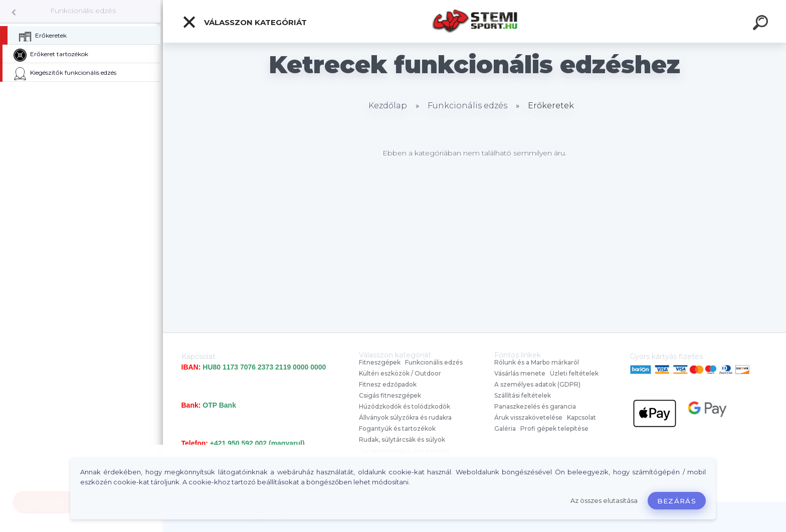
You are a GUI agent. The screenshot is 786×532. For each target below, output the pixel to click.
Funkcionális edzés (83, 11)
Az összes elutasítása (604, 501)
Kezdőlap (388, 106)
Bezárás (677, 501)
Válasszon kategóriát (244, 22)
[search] (762, 24)
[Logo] (474, 21)
